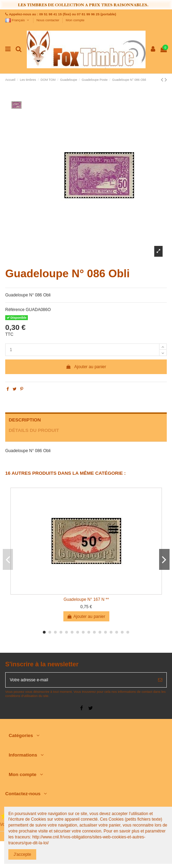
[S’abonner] (160, 680)
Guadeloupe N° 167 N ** (86, 599)
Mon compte (75, 20)
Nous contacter (48, 20)
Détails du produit (34, 430)
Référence (15, 310)
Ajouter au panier (86, 367)
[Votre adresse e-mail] (80, 680)
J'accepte (22, 854)
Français (18, 20)
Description (25, 420)
